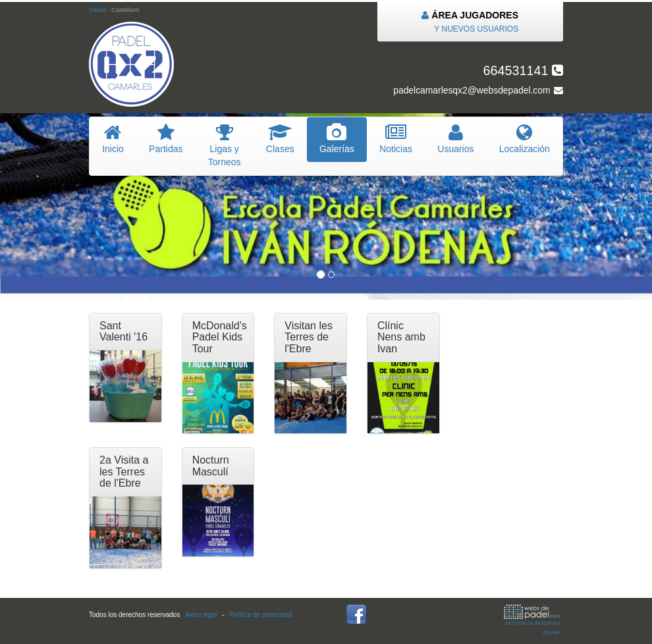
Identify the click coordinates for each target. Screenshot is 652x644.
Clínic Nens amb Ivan (401, 337)
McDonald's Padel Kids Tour (220, 337)
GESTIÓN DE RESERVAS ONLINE (532, 620)
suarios (456, 139)
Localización (525, 139)
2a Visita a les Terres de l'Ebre (124, 471)
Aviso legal (201, 615)
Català (97, 10)
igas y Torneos (225, 146)
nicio (113, 139)
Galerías (337, 139)
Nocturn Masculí (211, 466)
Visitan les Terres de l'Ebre (309, 337)
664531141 (523, 70)
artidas (166, 139)
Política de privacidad (260, 615)
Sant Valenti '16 (123, 332)
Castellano (125, 10)
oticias (396, 139)
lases (280, 139)
